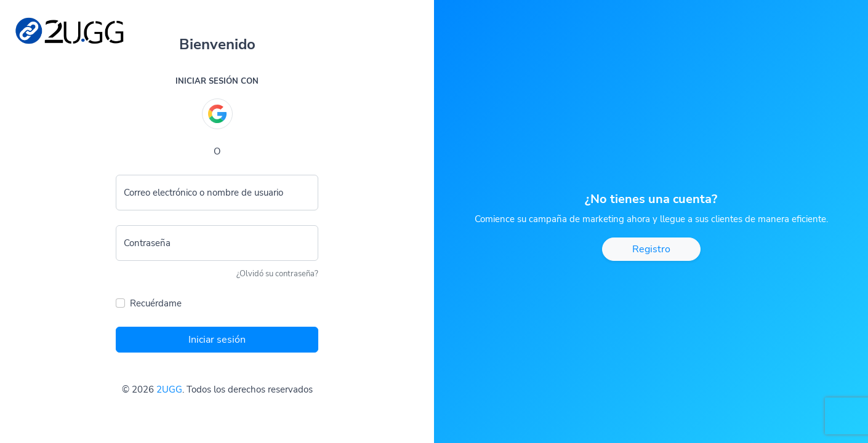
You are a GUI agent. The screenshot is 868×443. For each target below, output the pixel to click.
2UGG (169, 389)
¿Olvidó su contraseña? (277, 274)
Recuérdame (156, 303)
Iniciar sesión (217, 340)
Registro (651, 249)
